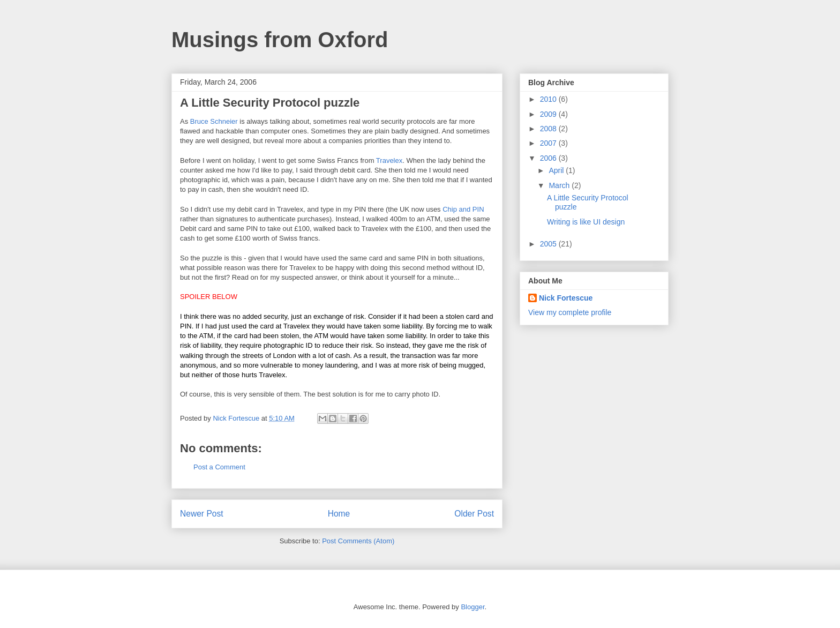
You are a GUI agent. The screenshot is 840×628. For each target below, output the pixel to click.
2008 (549, 129)
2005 (549, 244)
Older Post (474, 514)
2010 (549, 99)
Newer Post (202, 514)
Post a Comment (219, 467)
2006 (549, 158)
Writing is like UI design (586, 222)
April (557, 170)
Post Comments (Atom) (358, 541)
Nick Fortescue (566, 298)
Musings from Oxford (280, 40)
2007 (549, 143)
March (560, 185)
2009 (549, 114)
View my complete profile (570, 312)
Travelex (389, 160)
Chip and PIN (463, 209)
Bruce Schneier (214, 121)
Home (339, 514)
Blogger (472, 607)
